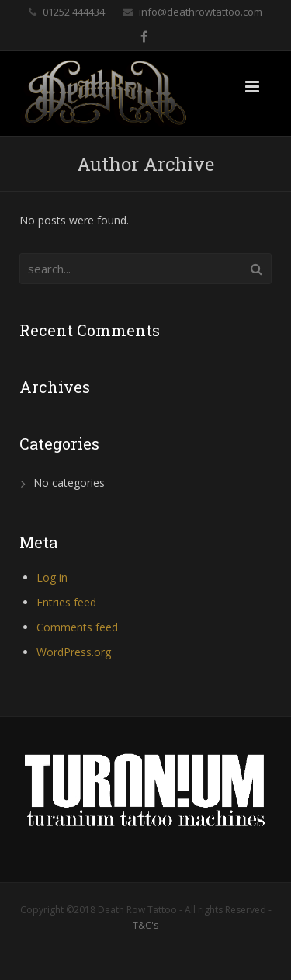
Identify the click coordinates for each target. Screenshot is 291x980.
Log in (52, 577)
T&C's (145, 925)
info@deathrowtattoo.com (201, 12)
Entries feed (66, 602)
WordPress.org (74, 652)
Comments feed (77, 627)
